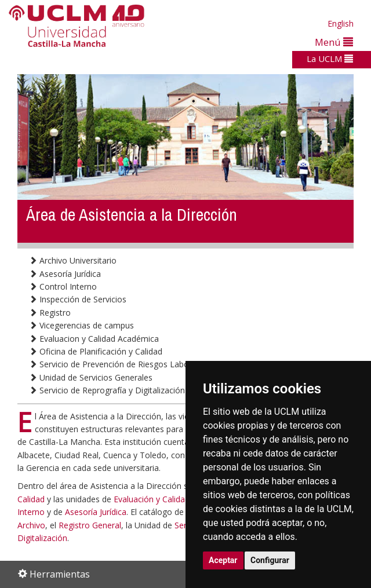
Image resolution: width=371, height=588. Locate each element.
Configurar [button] (270, 560)
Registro (50, 313)
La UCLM (330, 59)
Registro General (90, 525)
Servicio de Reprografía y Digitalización (107, 390)
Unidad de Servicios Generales (91, 377)
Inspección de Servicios (78, 299)
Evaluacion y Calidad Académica (94, 339)
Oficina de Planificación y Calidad (96, 351)
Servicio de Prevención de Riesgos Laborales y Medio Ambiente (153, 364)
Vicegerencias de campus (81, 325)
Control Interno (63, 286)
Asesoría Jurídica (65, 274)
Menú (334, 42)
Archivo (31, 525)
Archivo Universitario (73, 260)
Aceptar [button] (223, 560)
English (341, 23)
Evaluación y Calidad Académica (173, 499)
